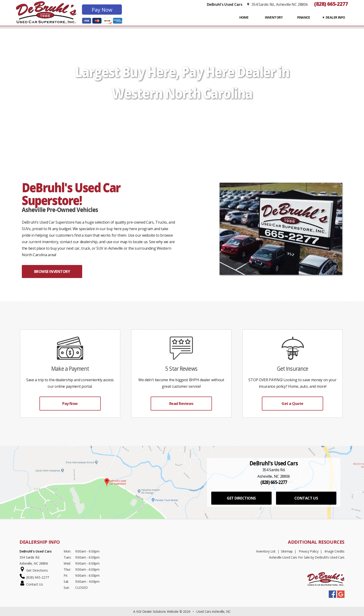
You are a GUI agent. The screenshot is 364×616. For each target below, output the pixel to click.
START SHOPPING (182, 115)
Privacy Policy (309, 551)
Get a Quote (292, 404)
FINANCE (304, 17)
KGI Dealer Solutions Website (157, 611)
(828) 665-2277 (331, 4)
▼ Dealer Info (333, 17)
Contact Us (35, 584)
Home (244, 17)
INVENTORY (274, 17)
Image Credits (335, 551)
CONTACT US (306, 498)
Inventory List (266, 551)
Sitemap (287, 551)
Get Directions (37, 570)
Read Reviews (181, 404)
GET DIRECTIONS (241, 498)
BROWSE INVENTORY (52, 272)
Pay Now (102, 10)
